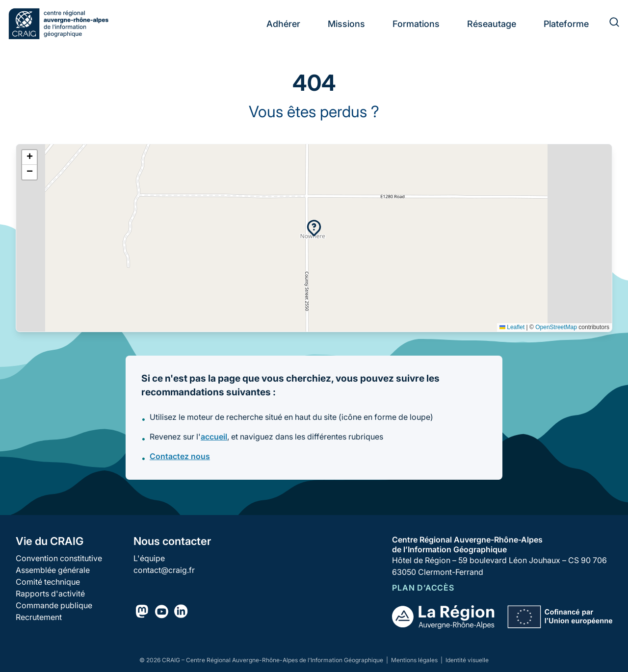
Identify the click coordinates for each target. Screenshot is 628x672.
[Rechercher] (608, 24)
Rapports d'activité (50, 594)
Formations (416, 24)
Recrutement (39, 617)
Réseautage (492, 24)
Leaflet (512, 327)
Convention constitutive (59, 558)
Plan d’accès (423, 588)
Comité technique (48, 582)
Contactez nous (180, 456)
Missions (346, 24)
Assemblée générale (53, 570)
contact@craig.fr (164, 570)
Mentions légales (415, 660)
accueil (214, 437)
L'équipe (149, 558)
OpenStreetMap (556, 327)
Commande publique (54, 605)
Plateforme (566, 24)
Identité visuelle (467, 660)
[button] (314, 228)
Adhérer (283, 24)
